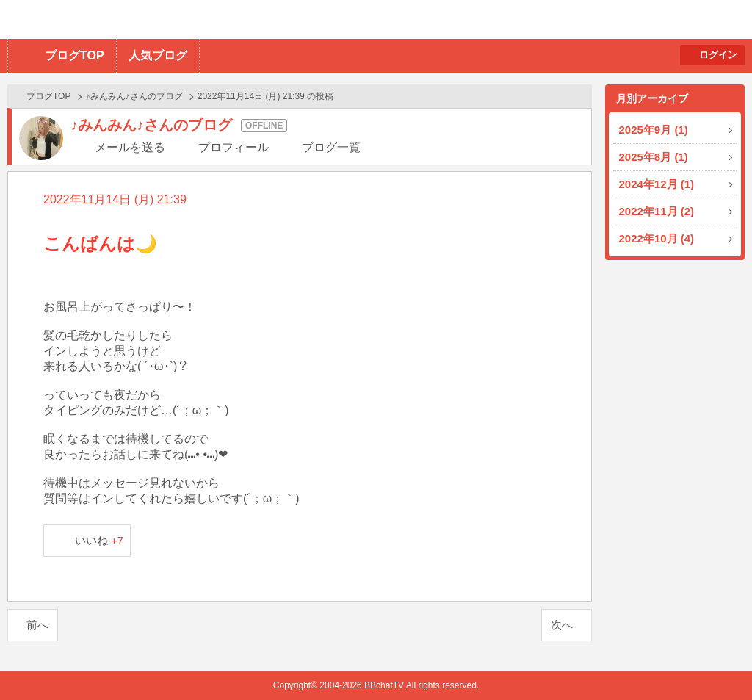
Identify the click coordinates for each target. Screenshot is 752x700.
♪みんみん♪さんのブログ (134, 96)
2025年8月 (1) (654, 157)
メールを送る (130, 147)
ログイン (718, 55)
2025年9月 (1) (654, 130)
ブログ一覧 (331, 147)
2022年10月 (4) (657, 238)
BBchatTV (210, 19)
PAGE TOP (712, 660)
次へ (562, 625)
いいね (100, 540)
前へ (37, 625)
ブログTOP (75, 55)
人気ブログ (158, 55)
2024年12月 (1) (657, 184)
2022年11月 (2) (657, 211)
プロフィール (234, 147)
